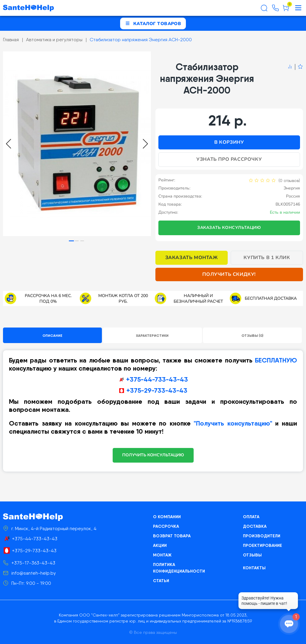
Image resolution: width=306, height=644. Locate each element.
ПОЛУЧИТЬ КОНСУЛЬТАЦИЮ (153, 455)
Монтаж (162, 555)
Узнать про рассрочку (229, 159)
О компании (167, 517)
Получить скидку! (229, 274)
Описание (52, 335)
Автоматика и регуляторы (54, 40)
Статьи (161, 581)
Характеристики (152, 335)
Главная (11, 40)
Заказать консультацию (229, 228)
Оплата (251, 517)
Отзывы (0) (252, 335)
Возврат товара (172, 536)
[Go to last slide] (9, 144)
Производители (262, 536)
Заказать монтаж (192, 258)
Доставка (255, 526)
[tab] (72, 241)
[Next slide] (145, 144)
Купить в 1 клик (267, 258)
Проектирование (263, 545)
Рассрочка (166, 526)
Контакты (254, 568)
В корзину (229, 142)
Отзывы (252, 555)
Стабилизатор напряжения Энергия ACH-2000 (141, 40)
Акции (160, 545)
